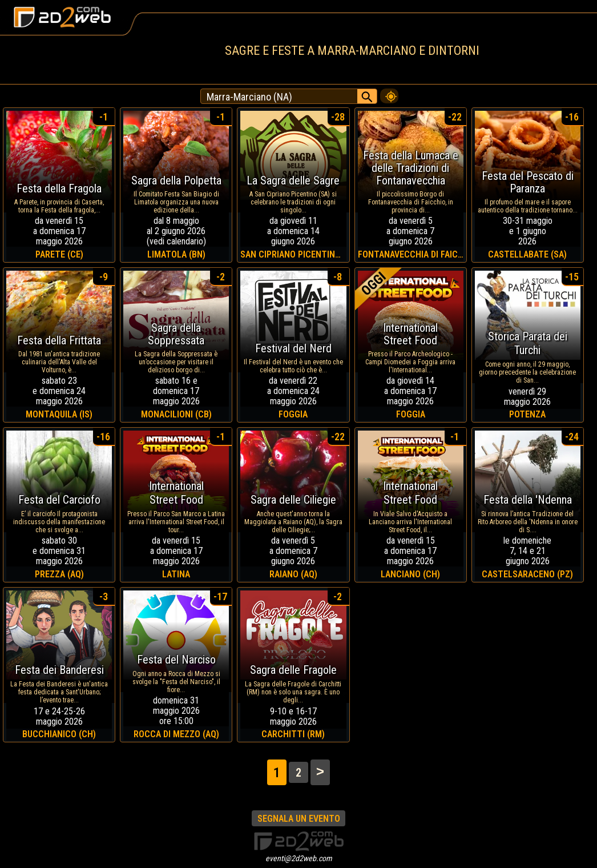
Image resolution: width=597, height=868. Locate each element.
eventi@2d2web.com (299, 858)
